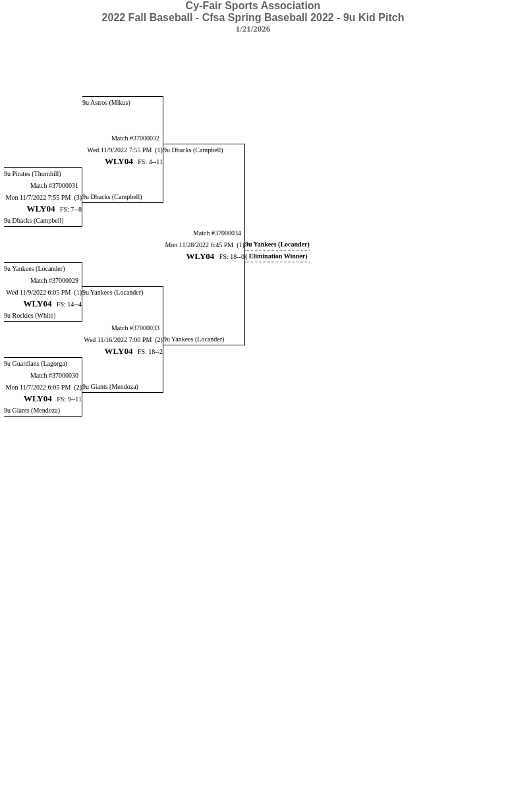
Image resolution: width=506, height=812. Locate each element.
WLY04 (119, 161)
